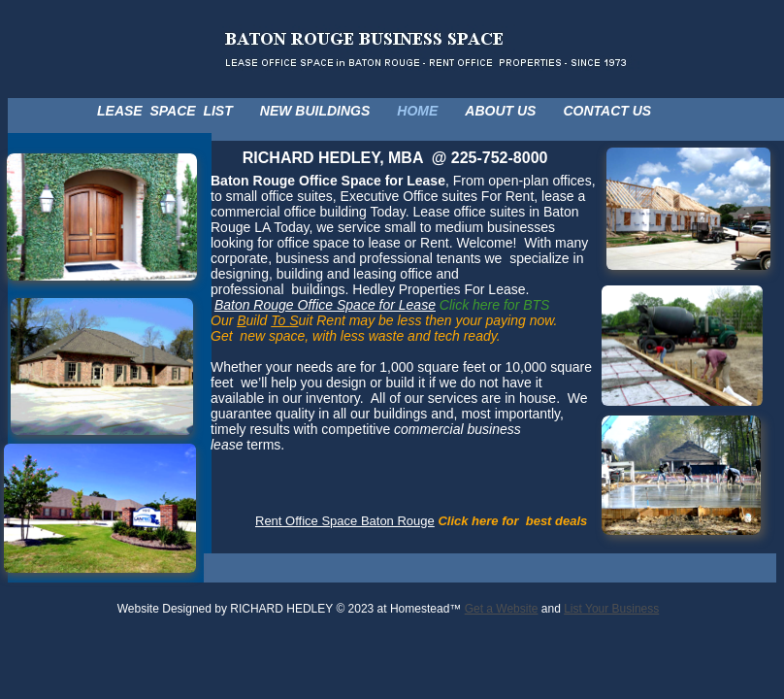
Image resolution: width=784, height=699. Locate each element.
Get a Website (502, 609)
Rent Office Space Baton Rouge (345, 521)
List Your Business (611, 609)
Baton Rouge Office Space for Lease (325, 305)
